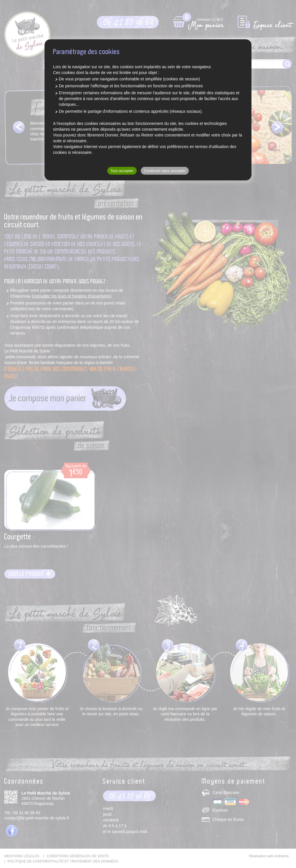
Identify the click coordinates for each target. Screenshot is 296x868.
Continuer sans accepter (165, 171)
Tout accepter (122, 171)
